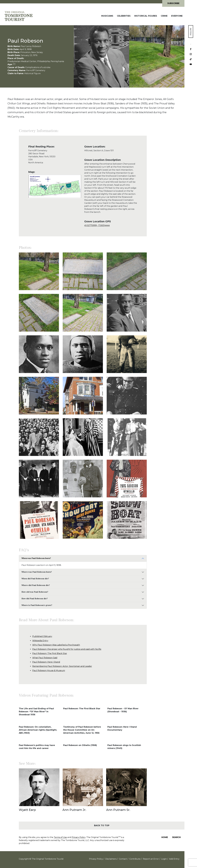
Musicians (107, 16)
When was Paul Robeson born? (36, 558)
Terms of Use (60, 837)
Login (164, 859)
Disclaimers (111, 859)
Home (165, 837)
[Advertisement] (166, 184)
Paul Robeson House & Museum (49, 670)
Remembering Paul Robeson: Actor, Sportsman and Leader (62, 666)
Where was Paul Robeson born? (37, 572)
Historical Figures (146, 16)
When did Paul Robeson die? (35, 579)
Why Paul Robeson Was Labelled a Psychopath (56, 645)
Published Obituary (42, 636)
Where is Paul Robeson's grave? (37, 605)
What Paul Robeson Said (45, 658)
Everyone (177, 16)
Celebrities (124, 16)
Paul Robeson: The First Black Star (50, 653)
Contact (123, 859)
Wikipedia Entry (40, 641)
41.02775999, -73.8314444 (97, 225)
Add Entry (174, 859)
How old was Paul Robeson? (35, 592)
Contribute (135, 859)
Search (176, 837)
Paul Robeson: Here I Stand (46, 662)
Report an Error (151, 859)
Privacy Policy (79, 837)
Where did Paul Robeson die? (36, 585)
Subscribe (173, 3)
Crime (164, 16)
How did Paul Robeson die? (35, 599)
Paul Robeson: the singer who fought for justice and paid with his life (67, 649)
